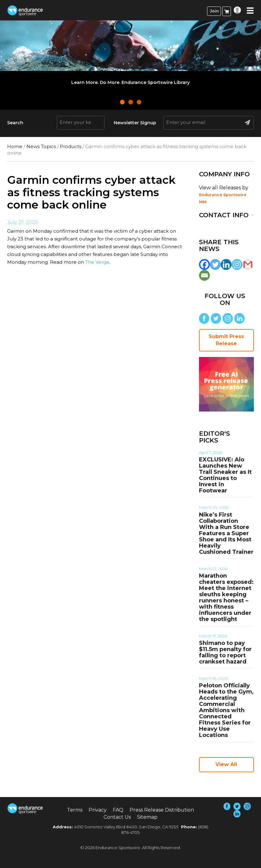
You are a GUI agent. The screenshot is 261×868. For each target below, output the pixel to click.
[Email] (204, 275)
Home (15, 146)
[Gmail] (248, 264)
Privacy (98, 810)
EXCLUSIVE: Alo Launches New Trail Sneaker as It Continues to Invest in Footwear (225, 475)
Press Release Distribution (162, 810)
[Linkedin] (226, 264)
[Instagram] (237, 264)
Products (71, 146)
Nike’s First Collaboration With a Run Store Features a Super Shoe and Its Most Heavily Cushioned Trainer (226, 533)
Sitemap (147, 817)
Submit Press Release (226, 340)
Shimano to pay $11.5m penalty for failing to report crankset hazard (225, 652)
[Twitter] (215, 264)
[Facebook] (204, 264)
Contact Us (117, 817)
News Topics (41, 146)
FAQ (118, 810)
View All (226, 764)
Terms (75, 810)
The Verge (97, 262)
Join (214, 11)
